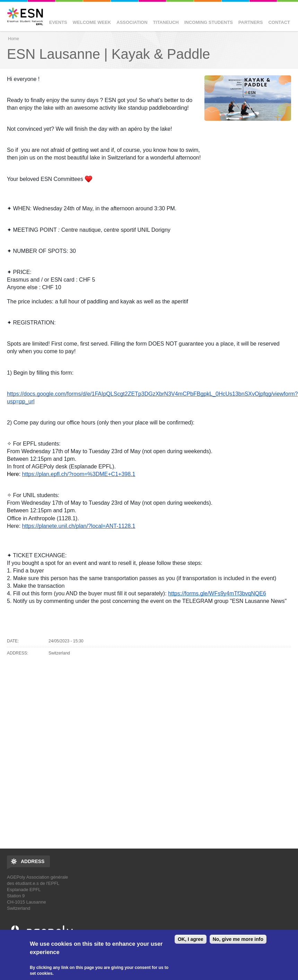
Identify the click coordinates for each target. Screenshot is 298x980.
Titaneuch (166, 19)
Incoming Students (209, 19)
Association (132, 19)
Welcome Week (92, 19)
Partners (251, 19)
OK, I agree (191, 939)
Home (14, 39)
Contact (279, 19)
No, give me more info (238, 939)
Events (58, 19)
